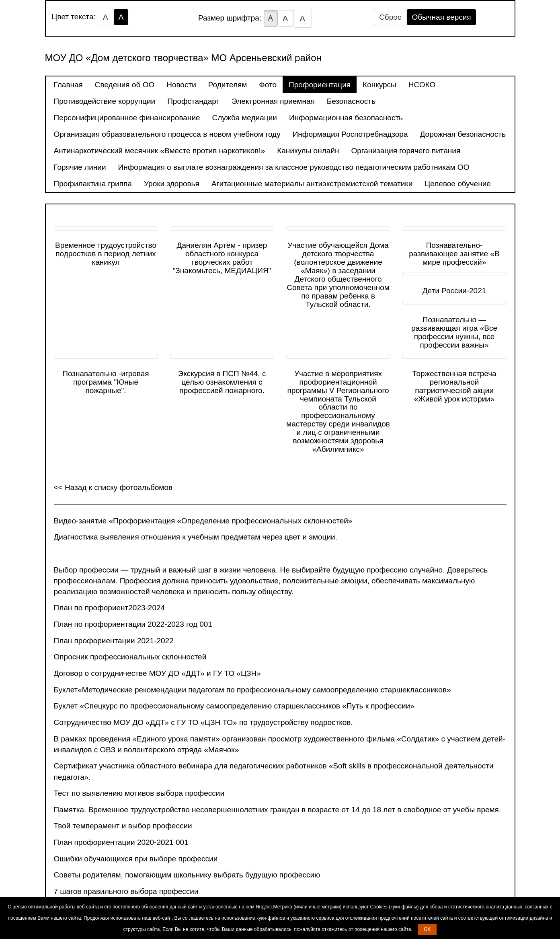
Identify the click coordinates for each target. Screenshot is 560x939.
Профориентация (320, 85)
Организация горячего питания (406, 151)
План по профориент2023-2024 (110, 608)
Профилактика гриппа (93, 184)
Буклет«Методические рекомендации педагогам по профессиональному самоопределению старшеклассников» (252, 690)
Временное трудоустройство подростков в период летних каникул (106, 254)
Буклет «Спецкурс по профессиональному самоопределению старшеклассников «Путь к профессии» (234, 706)
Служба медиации (245, 118)
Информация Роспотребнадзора (350, 134)
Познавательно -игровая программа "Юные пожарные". (106, 382)
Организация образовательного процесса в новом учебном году (167, 134)
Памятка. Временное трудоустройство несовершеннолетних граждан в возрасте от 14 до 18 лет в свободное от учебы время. (278, 810)
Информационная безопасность (346, 118)
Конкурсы (379, 85)
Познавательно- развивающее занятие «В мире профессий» (454, 254)
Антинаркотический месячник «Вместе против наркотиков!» (160, 151)
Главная (68, 85)
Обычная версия (441, 17)
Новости (181, 85)
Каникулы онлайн (308, 151)
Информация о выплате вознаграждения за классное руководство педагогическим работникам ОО (294, 167)
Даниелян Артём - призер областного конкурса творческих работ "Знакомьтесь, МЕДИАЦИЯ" (222, 258)
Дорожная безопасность (463, 134)
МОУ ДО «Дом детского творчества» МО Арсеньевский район (183, 58)
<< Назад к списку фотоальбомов (113, 487)
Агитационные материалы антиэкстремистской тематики (312, 184)
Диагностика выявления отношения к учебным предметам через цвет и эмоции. (196, 537)
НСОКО (422, 85)
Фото (268, 85)
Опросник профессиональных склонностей (130, 657)
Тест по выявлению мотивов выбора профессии (139, 793)
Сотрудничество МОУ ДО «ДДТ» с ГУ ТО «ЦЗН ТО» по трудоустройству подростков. (203, 722)
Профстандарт (193, 101)
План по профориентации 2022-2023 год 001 (133, 624)
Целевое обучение (458, 184)
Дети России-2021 (454, 291)
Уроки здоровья (172, 184)
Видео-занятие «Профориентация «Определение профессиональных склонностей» (203, 521)
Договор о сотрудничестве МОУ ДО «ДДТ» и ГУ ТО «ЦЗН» (157, 673)
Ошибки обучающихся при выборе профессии (136, 859)
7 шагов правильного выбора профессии (126, 891)
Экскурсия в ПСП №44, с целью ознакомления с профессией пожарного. (222, 382)
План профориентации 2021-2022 (114, 641)
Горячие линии (80, 167)
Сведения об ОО (125, 85)
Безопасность (351, 101)
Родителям (228, 85)
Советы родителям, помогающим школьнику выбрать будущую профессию (187, 875)
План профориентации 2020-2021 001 (121, 842)
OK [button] (427, 929)
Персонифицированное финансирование (127, 118)
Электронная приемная (273, 101)
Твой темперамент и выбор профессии (123, 826)
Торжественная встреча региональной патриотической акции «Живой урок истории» (454, 386)
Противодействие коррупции (105, 101)
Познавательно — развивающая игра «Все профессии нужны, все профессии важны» (454, 332)
